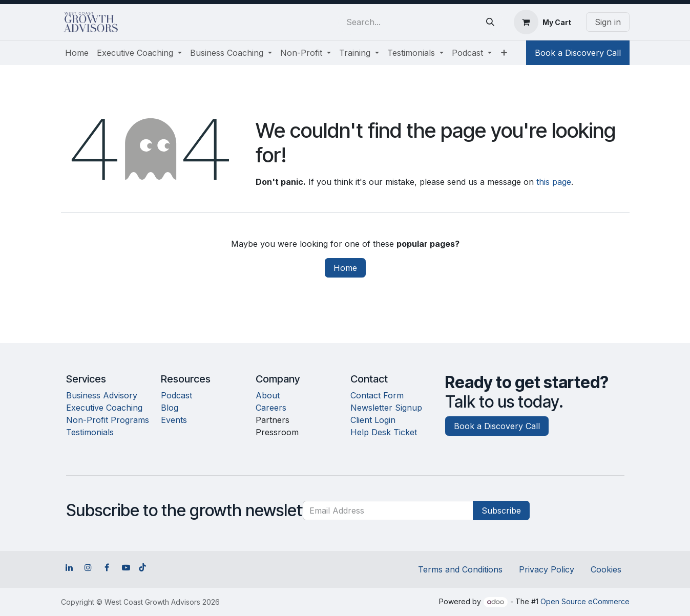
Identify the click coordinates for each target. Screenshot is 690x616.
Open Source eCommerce (585, 601)
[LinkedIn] (69, 567)
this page (554, 182)
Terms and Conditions (460, 569)
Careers (271, 408)
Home (345, 268)
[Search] (490, 22)
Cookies (606, 569)
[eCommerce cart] (542, 22)
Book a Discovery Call (578, 53)
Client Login (373, 420)
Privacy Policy (547, 569)
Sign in (608, 22)
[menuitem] (77, 53)
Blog (170, 408)
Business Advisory (102, 395)
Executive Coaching (104, 408)
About (268, 395)
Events (174, 420)
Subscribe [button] (501, 511)
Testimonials (90, 432)
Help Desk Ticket (384, 432)
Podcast (176, 395)
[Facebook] (107, 567)
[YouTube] (126, 567)
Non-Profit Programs (108, 420)
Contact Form (377, 395)
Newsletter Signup (386, 408)
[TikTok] (142, 567)
